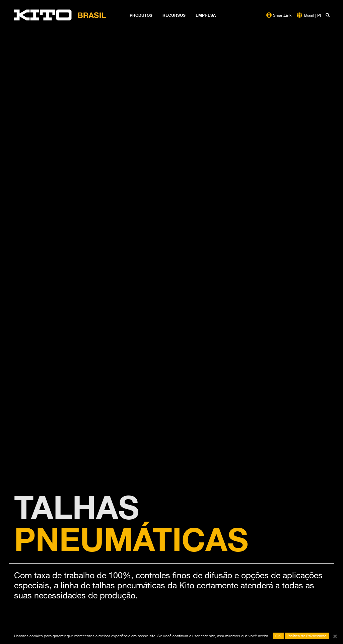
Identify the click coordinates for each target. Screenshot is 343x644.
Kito (60, 15)
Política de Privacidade (307, 636)
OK (278, 636)
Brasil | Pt (313, 15)
